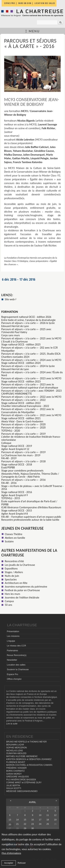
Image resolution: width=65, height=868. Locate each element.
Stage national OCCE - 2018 (17, 464)
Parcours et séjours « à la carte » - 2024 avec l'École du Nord (32, 374)
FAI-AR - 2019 (9, 458)
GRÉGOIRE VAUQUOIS (18, 777)
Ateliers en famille (15, 538)
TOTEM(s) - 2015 (11, 498)
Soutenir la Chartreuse (18, 669)
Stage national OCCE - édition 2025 (21, 344)
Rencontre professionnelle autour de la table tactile (30, 520)
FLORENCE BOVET (16, 762)
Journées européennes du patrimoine (26, 587)
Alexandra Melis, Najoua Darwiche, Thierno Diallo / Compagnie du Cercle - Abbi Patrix (30, 475)
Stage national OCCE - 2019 (17, 446)
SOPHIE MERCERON (16, 748)
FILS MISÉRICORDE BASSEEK (21, 780)
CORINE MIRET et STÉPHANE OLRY (24, 783)
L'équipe (11, 641)
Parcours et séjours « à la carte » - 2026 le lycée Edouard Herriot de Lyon (28, 325)
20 (10, 825)
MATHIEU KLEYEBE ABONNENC (22, 756)
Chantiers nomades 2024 (15, 357)
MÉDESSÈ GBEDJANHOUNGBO (22, 791)
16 (33, 820)
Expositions (11, 569)
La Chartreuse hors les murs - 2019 (21, 455)
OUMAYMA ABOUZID (16, 753)
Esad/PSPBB (8, 467)
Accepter (9, 863)
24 (40, 824)
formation (10, 312)
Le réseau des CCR (16, 646)
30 (33, 828)
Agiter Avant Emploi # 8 (15, 514)
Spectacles (11, 579)
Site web (11, 299)
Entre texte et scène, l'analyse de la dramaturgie (29, 320)
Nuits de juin (12, 576)
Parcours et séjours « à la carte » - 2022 (23, 400)
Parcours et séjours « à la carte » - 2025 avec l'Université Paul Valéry (26, 331)
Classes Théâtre (14, 534)
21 (17, 824)
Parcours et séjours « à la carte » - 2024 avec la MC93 (31, 360)
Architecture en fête (16, 583)
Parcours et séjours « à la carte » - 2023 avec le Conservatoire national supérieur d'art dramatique (30, 386)
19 (55, 820)
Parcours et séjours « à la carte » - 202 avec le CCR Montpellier (30, 349)
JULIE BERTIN (13, 786)
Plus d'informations (11, 853)
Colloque (6, 443)
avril (32, 802)
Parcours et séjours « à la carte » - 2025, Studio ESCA (31, 354)
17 (40, 820)
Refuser (22, 863)
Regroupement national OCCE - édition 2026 (26, 317)
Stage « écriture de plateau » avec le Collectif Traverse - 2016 (32, 488)
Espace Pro (12, 674)
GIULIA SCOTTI (14, 788)
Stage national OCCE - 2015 (17, 511)
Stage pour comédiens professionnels (22, 471)
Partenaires (12, 651)
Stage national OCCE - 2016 (17, 492)
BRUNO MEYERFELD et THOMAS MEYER (26, 742)
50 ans (8, 605)
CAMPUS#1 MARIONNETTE (17, 394)
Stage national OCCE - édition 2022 (21, 403)
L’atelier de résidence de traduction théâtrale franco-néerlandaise (31, 438)
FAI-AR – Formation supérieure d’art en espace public (31, 517)
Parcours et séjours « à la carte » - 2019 (23, 434)
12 (55, 815)
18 (48, 820)
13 (10, 820)
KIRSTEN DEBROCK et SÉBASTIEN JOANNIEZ (29, 759)
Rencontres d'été (14, 561)
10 (40, 815)
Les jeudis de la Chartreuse (20, 565)
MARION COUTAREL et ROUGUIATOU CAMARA (29, 765)
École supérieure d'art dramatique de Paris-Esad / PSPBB (29, 503)
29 (25, 828)
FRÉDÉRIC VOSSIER (16, 768)
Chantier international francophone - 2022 (25, 406)
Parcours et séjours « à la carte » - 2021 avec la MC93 (31, 415)
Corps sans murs (11, 335)
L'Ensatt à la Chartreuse (15, 342)
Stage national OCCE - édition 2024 (21, 363)
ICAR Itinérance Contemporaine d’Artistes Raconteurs (31, 507)
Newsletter (12, 660)
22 (25, 824)
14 (17, 820)
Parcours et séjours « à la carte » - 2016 (23, 480)
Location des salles (16, 665)
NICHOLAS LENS (15, 751)
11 (48, 815)
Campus (9, 601)
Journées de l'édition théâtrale (22, 598)
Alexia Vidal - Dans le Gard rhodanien (22, 421)
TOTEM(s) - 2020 (11, 431)
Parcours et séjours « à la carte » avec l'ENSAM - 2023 (32, 391)
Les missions (13, 636)
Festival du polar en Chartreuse (22, 590)
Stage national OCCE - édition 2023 (21, 381)
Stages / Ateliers (14, 572)
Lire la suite (12, 724)
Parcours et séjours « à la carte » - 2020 (23, 424)
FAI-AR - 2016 (9, 483)
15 (25, 820)
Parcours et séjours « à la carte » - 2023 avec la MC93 (31, 378)
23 (33, 824)
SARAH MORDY (14, 774)
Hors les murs (12, 594)
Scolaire (9, 541)
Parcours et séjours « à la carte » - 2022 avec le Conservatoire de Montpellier (28, 411)
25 (48, 824)
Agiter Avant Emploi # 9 (15, 495)
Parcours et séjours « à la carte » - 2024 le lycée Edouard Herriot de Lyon (28, 368)
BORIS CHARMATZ (15, 771)
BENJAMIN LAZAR (15, 745)
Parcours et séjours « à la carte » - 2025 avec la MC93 (31, 338)
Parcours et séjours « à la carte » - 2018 (23, 461)
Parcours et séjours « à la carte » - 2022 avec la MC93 (31, 397)
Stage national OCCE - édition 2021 (21, 418)
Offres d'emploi (14, 679)
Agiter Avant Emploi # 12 (15, 449)
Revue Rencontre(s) (17, 655)
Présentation (13, 631)
